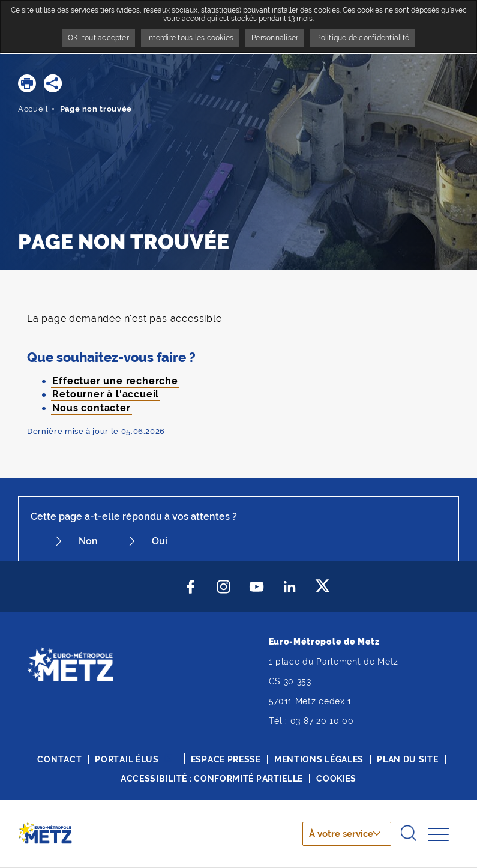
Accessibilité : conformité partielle (212, 779)
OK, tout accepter (98, 38)
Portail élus (127, 759)
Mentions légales (319, 759)
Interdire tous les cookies (190, 38)
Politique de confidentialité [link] (363, 38)
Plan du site (407, 759)
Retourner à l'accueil (106, 394)
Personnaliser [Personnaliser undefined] (275, 38)
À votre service (339, 834)
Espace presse (226, 759)
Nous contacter (91, 408)
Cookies (336, 779)
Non (88, 541)
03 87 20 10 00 (322, 721)
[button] (27, 83)
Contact (59, 759)
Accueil (33, 109)
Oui (160, 541)
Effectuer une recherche (115, 381)
